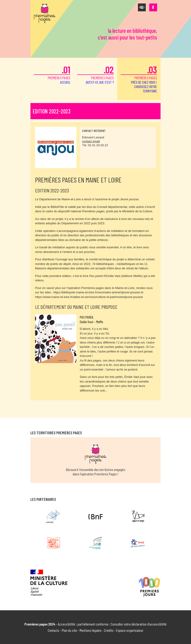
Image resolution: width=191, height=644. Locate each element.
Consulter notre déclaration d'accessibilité (139, 624)
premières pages (52, 74)
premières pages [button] (139, 78)
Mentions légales (91, 630)
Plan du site (69, 630)
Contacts (54, 630)
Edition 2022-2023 (52, 111)
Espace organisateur (130, 630)
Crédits (109, 630)
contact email (91, 141)
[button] (142, 7)
